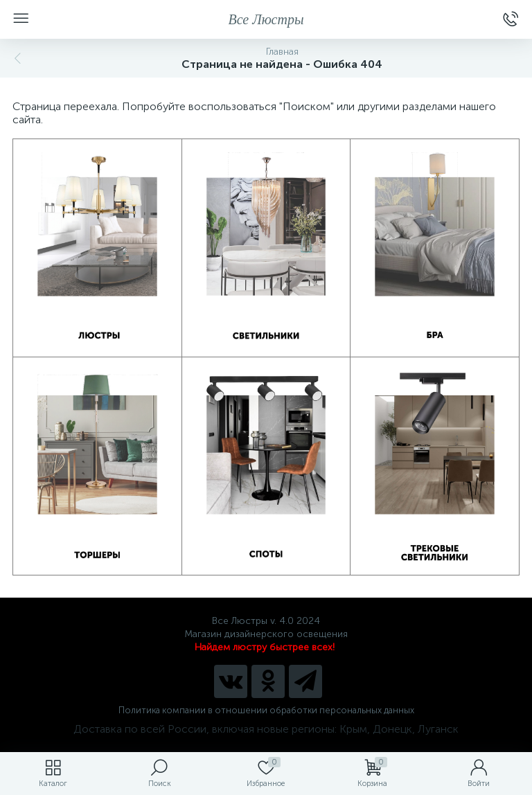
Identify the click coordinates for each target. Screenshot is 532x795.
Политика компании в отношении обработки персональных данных (266, 710)
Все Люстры (266, 19)
